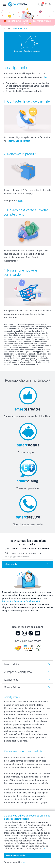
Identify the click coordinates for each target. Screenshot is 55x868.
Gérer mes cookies (14, 862)
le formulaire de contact (18, 141)
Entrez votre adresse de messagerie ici (23, 553)
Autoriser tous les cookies (16, 855)
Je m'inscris (11, 564)
